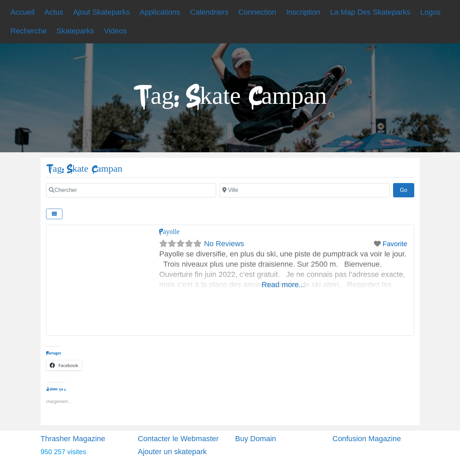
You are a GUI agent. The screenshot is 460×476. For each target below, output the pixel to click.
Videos (115, 31)
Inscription (303, 12)
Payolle (169, 232)
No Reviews (224, 244)
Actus (54, 12)
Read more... (283, 285)
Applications (160, 12)
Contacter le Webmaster (178, 439)
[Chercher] (131, 190)
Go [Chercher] (407, 189)
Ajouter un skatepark (172, 452)
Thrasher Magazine (73, 439)
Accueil (22, 12)
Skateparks (75, 31)
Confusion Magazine (367, 439)
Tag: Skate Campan (84, 169)
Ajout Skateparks (101, 12)
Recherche (28, 31)
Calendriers (209, 12)
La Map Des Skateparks (370, 12)
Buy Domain (256, 439)
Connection (257, 12)
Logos (430, 12)
